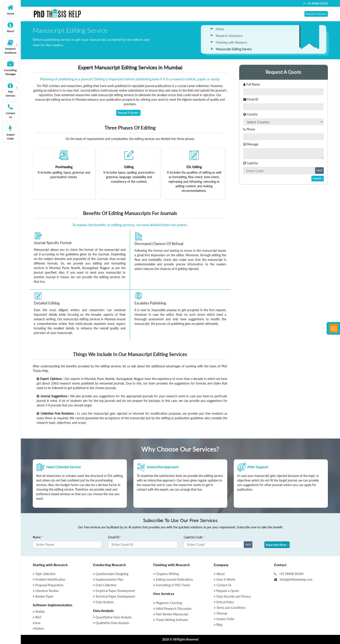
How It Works (225, 579)
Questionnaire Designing (111, 574)
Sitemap (221, 613)
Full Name (252, 84)
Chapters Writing (166, 574)
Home (217, 29)
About (219, 574)
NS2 (37, 617)
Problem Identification (49, 579)
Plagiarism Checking (168, 603)
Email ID (251, 99)
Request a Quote (226, 591)
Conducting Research (109, 565)
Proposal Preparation (48, 585)
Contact (280, 565)
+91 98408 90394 (315, 4)
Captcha (251, 163)
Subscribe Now (277, 545)
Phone (249, 129)
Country (250, 114)
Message (251, 144)
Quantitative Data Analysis (112, 617)
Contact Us (223, 585)
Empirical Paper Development (114, 591)
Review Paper (43, 596)
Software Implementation (52, 605)
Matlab (39, 612)
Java (37, 623)
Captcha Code (194, 537)
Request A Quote (316, 14)
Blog (218, 625)
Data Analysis (103, 602)
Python (38, 628)
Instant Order (224, 619)
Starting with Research (50, 565)
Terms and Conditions (230, 608)
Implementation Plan (108, 579)
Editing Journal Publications (173, 579)
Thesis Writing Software (171, 620)
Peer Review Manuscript (171, 614)
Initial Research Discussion (172, 609)
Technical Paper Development (114, 596)
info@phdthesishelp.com (293, 579)
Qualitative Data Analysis (111, 623)
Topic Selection (44, 574)
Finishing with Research (229, 42)
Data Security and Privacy (232, 596)
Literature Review (46, 591)
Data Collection (105, 585)
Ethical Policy (224, 602)
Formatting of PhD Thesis (172, 585)
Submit (318, 178)
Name (38, 537)
